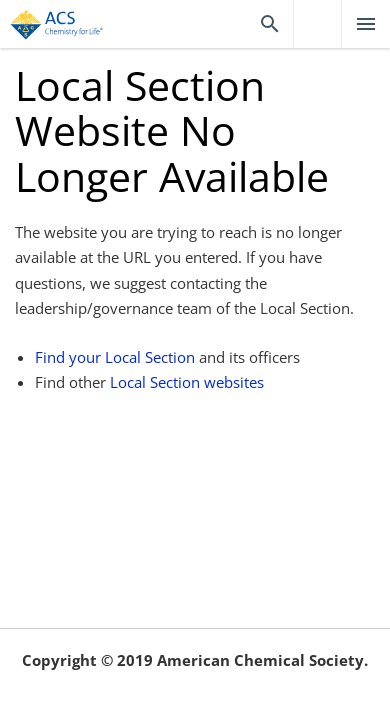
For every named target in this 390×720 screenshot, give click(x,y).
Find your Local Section (115, 357)
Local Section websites (187, 382)
